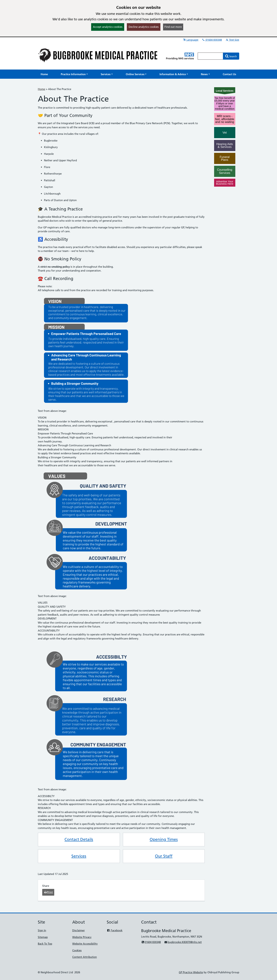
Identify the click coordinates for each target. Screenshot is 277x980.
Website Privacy (82, 937)
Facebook (115, 930)
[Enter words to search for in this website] (210, 56)
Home (41, 89)
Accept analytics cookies (108, 27)
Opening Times (164, 839)
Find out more (173, 27)
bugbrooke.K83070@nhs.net (183, 942)
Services (79, 856)
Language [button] (191, 40)
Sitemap (43, 937)
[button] (74, 74)
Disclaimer (79, 930)
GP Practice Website (191, 972)
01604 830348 (212, 40)
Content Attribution (85, 957)
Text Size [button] (232, 40)
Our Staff (164, 856)
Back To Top (45, 944)
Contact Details (79, 839)
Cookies (77, 950)
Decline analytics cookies (144, 27)
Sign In (42, 930)
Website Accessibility (85, 944)
